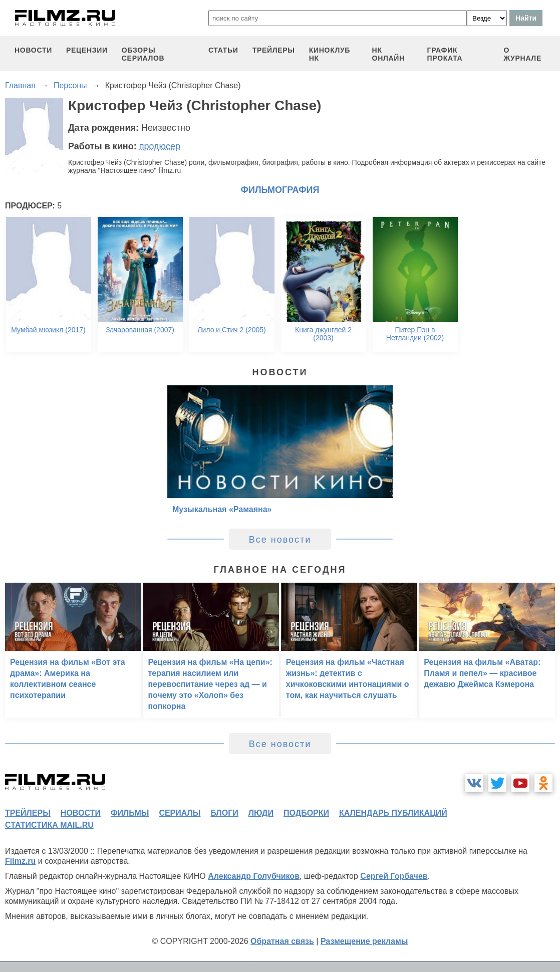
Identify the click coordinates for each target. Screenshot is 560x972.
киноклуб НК (330, 54)
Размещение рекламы (364, 941)
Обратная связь (282, 941)
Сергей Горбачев (394, 876)
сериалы (180, 813)
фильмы (130, 813)
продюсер (160, 146)
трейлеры (274, 50)
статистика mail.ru (49, 825)
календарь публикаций (393, 813)
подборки (306, 813)
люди (261, 813)
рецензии (87, 50)
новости (33, 50)
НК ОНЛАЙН (388, 54)
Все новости (280, 540)
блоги (224, 813)
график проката (445, 54)
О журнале (522, 54)
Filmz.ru (20, 861)
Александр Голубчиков (254, 876)
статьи (223, 50)
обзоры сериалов (143, 54)
